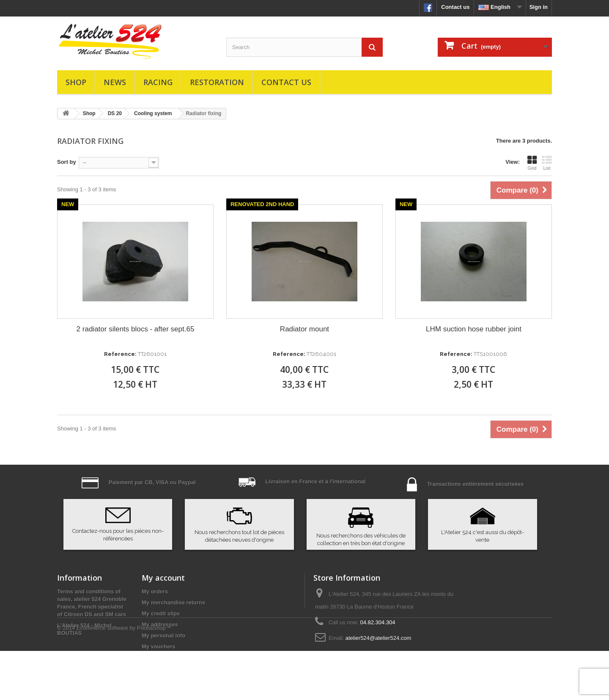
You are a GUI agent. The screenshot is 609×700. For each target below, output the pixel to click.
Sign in (539, 7)
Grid (532, 163)
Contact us (455, 7)
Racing (158, 82)
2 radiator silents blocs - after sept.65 (136, 329)
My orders (155, 591)
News (115, 82)
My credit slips (161, 613)
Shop (76, 82)
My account (163, 578)
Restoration (217, 82)
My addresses (160, 624)
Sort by (67, 162)
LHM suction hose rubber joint (474, 329)
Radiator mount (304, 329)
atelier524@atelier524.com (379, 638)
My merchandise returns (173, 602)
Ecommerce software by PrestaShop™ (124, 677)
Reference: (120, 354)
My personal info (163, 635)
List (547, 163)
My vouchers (158, 646)
